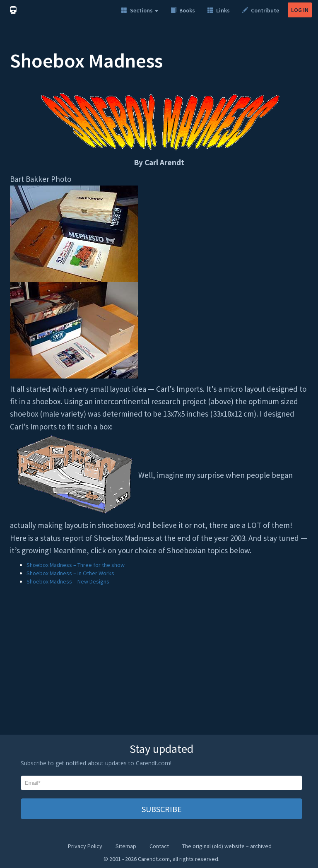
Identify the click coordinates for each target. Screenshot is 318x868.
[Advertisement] (159, 664)
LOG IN (300, 10)
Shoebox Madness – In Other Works (70, 573)
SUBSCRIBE (162, 809)
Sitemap (126, 846)
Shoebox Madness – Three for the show (76, 565)
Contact (159, 846)
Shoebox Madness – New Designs (68, 581)
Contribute (261, 10)
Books (183, 10)
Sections (140, 10)
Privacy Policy (85, 846)
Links (219, 10)
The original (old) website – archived (227, 846)
